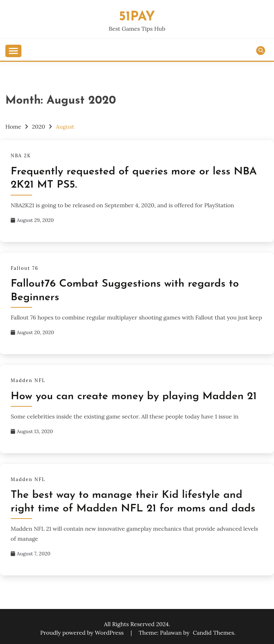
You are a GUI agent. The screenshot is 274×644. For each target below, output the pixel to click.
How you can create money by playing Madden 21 (134, 397)
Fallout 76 (25, 268)
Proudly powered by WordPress (83, 633)
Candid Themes (213, 633)
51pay (137, 17)
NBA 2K (21, 156)
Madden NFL (28, 380)
